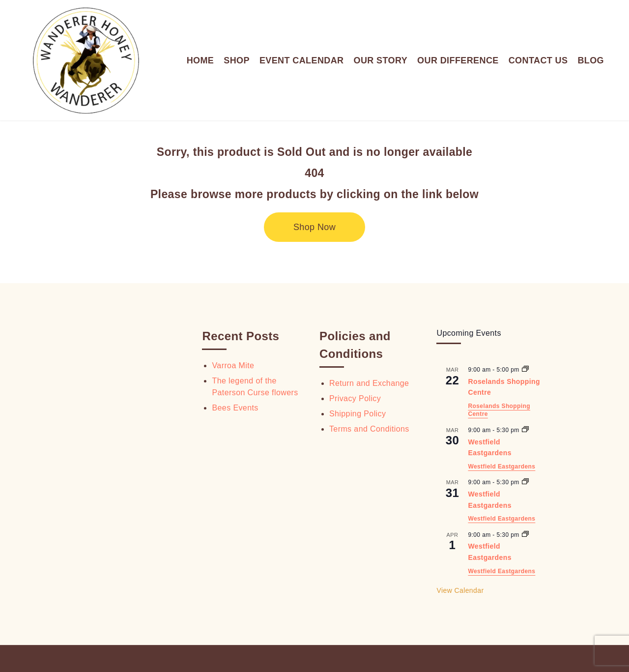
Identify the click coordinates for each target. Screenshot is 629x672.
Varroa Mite (233, 365)
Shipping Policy (357, 414)
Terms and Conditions (369, 429)
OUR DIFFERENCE (458, 60)
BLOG (591, 60)
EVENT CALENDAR (302, 60)
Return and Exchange (369, 383)
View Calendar (460, 590)
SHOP (237, 60)
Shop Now (314, 227)
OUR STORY (380, 60)
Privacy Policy (355, 398)
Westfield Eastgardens (501, 467)
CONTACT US (538, 60)
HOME (200, 60)
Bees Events (235, 408)
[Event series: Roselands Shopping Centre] (525, 370)
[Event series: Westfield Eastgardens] (525, 430)
